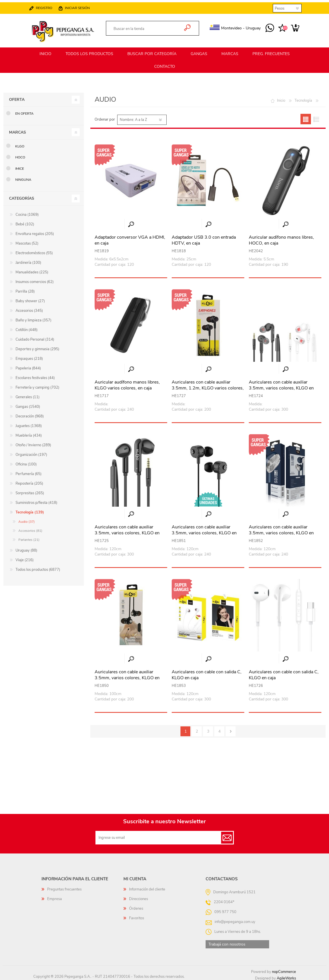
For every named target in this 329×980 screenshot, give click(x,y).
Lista (316, 116)
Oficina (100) (26, 462)
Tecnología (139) (30, 510)
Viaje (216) (25, 557)
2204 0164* (224, 900)
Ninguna (23, 177)
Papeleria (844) (28, 366)
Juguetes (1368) (29, 423)
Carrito (290, 26)
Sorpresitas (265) (30, 491)
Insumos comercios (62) (35, 279)
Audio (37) (27, 519)
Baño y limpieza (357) (33, 318)
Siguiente (231, 729)
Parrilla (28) (25, 289)
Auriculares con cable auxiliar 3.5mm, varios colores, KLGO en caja (281, 386)
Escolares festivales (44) (35, 375)
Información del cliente (147, 887)
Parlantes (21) (29, 537)
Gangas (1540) (28, 404)
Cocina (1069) (27, 212)
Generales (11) (28, 395)
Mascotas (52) (27, 241)
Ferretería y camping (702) (37, 385)
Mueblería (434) (29, 433)
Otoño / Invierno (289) (33, 443)
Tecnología (303, 98)
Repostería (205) (29, 481)
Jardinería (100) (28, 260)
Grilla (306, 116)
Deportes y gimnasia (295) (37, 347)
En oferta (24, 111)
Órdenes (136, 906)
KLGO (20, 144)
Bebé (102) (25, 222)
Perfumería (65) (29, 471)
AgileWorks (286, 976)
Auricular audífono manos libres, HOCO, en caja (281, 238)
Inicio (281, 98)
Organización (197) (31, 452)
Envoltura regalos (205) (35, 231)
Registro (50, 6)
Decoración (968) (30, 414)
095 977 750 (264, 26)
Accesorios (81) (30, 528)
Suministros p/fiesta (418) (36, 500)
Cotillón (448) (27, 327)
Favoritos (137, 916)
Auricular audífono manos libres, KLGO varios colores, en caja (127, 383)
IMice (20, 166)
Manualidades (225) (32, 270)
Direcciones (139, 896)
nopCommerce (284, 969)
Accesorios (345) (29, 308)
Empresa (55, 896)
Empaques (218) (29, 356)
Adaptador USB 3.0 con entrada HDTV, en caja (204, 238)
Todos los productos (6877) (38, 567)
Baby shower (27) (30, 299)
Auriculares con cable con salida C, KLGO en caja (207, 672)
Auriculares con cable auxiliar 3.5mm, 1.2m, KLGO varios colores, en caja (208, 386)
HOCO (20, 155)
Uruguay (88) (26, 548)
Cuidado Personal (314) (35, 337)
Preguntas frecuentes (64, 887)
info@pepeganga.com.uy (235, 919)
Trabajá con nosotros (227, 942)
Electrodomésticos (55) (34, 251)
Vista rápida (131, 222)
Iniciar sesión (83, 6)
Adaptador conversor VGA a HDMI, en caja (130, 238)
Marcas (18, 130)
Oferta (17, 97)
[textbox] (146, 27)
